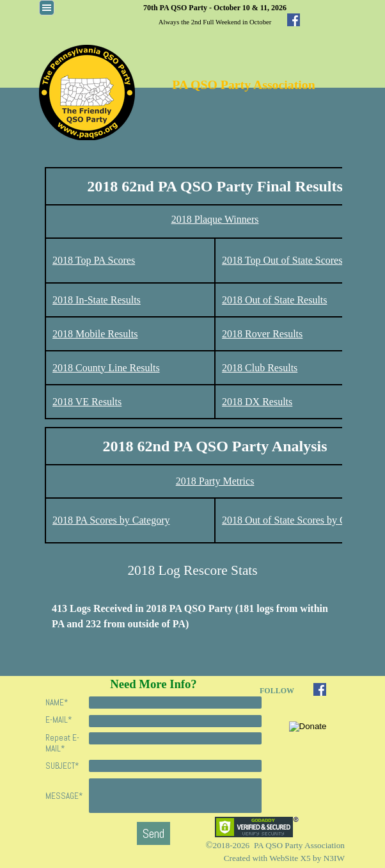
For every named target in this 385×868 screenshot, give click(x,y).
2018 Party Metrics (215, 481)
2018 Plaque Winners (215, 219)
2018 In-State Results (97, 300)
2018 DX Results (257, 402)
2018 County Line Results (106, 368)
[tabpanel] (215, 14)
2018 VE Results (87, 402)
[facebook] (294, 20)
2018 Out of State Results (274, 300)
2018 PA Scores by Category (111, 520)
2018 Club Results (260, 368)
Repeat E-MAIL (62, 743)
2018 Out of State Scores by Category (300, 520)
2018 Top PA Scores (94, 260)
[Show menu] (47, 8)
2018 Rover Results (262, 334)
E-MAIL (59, 720)
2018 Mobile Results (95, 334)
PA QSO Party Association (243, 84)
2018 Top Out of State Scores (282, 260)
